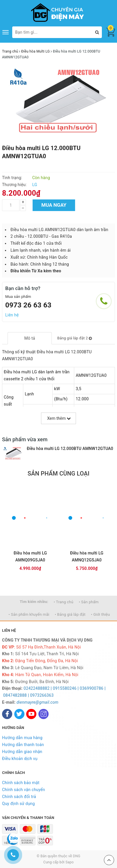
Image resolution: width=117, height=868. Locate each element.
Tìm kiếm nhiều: (34, 602)
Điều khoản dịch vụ (20, 759)
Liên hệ (12, 315)
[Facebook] (7, 714)
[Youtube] (31, 714)
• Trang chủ (64, 602)
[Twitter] (19, 714)
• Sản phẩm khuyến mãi (29, 614)
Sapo (70, 862)
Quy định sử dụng (18, 804)
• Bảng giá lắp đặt (70, 614)
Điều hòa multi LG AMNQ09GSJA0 (30, 557)
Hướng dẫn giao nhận (22, 752)
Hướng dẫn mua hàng (22, 738)
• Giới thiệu (101, 614)
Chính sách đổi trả (19, 797)
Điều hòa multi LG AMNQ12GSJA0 (87, 557)
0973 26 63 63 (28, 305)
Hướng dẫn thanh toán (23, 745)
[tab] (30, 338)
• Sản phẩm (89, 602)
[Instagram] (44, 714)
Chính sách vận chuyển (24, 790)
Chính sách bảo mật (21, 783)
